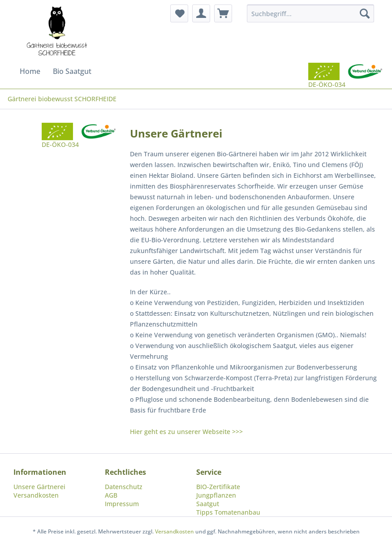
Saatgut (208, 504)
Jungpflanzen (216, 495)
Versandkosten (36, 495)
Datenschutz (124, 487)
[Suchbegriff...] (310, 13)
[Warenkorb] (223, 13)
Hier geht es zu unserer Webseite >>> (186, 432)
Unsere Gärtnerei (39, 487)
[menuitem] (179, 13)
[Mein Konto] (201, 13)
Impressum (122, 504)
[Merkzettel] (179, 13)
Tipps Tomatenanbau (228, 512)
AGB (111, 495)
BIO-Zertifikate (218, 487)
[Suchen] (365, 13)
